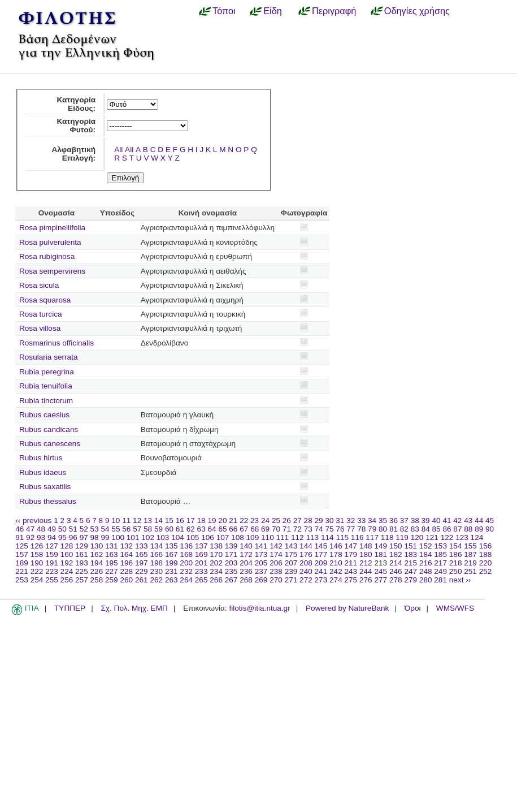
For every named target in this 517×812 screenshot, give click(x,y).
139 (231, 546)
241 (321, 571)
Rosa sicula (39, 285)
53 (95, 529)
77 (351, 529)
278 (396, 580)
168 (186, 554)
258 (97, 580)
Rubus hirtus (41, 458)
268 (246, 580)
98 (95, 537)
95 (62, 537)
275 (351, 580)
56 (126, 529)
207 (291, 563)
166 (156, 554)
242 (336, 571)
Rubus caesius (44, 415)
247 (410, 571)
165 (142, 554)
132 (126, 546)
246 (396, 571)
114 (327, 537)
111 (283, 537)
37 (404, 521)
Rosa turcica (41, 314)
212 (366, 563)
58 (148, 529)
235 (231, 571)
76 (340, 529)
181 (381, 554)
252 (486, 571)
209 (321, 563)
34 (372, 521)
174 (276, 554)
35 (383, 521)
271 (291, 580)
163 (112, 554)
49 (52, 529)
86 (447, 529)
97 (84, 537)
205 (261, 563)
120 (417, 537)
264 (186, 580)
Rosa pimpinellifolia (52, 228)
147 (351, 546)
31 (340, 521)
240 (306, 571)
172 (246, 554)
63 (201, 529)
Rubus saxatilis (45, 487)
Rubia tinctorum (46, 401)
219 (470, 563)
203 (231, 563)
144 (306, 546)
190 (37, 563)
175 (291, 554)
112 (297, 537)
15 (169, 521)
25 (276, 521)
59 (158, 529)
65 (222, 529)
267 (231, 580)
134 (156, 546)
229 (142, 571)
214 (396, 563)
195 (112, 563)
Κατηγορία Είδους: (76, 104)
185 (440, 554)
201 (201, 563)
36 (394, 521)
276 (366, 580)
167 (171, 554)
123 (462, 537)
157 (22, 554)
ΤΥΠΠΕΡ (70, 608)
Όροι (413, 608)
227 (112, 571)
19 (212, 521)
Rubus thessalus (48, 501)
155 (470, 546)
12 (137, 521)
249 (440, 571)
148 (366, 546)
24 (265, 521)
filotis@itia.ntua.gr (259, 608)
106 (208, 537)
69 (265, 529)
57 (137, 529)
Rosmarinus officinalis (57, 343)
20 (222, 521)
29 (319, 521)
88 (468, 529)
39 (426, 521)
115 (342, 537)
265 (201, 580)
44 (479, 521)
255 (52, 580)
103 (163, 537)
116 (357, 537)
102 (148, 537)
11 (126, 521)
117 (372, 537)
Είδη (273, 11)
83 (415, 529)
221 (22, 571)
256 (67, 580)
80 (383, 529)
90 (490, 529)
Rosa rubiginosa (47, 256)
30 (329, 521)
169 (201, 554)
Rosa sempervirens (52, 271)
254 (37, 580)
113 (312, 537)
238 (276, 571)
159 (52, 554)
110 (268, 537)
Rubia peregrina (47, 372)
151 (410, 546)
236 (246, 571)
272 (306, 580)
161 (82, 554)
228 (126, 571)
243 (351, 571)
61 (180, 529)
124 (477, 537)
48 (41, 529)
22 (244, 521)
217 (440, 563)
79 (372, 529)
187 (470, 554)
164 (126, 554)
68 (255, 529)
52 (84, 529)
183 (410, 554)
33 (361, 521)
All (118, 150)
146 (336, 546)
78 (361, 529)
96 (73, 537)
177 (321, 554)
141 (261, 546)
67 (244, 529)
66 (233, 529)
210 (336, 563)
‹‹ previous (33, 521)
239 (291, 571)
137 (201, 546)
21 (233, 521)
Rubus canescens (50, 444)
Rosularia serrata (49, 357)
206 (276, 563)
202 (216, 563)
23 (255, 521)
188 (486, 554)
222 (37, 571)
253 (22, 580)
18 (201, 521)
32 (351, 521)
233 (201, 571)
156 (486, 546)
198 (156, 563)
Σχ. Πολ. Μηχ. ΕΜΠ (134, 608)
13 (148, 521)
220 (486, 563)
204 (246, 563)
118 (387, 537)
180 (366, 554)
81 (394, 529)
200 (186, 563)
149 (381, 546)
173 (261, 554)
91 (19, 537)
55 (116, 529)
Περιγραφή (334, 11)
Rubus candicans (49, 429)
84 (426, 529)
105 (193, 537)
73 (308, 529)
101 (133, 537)
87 (457, 529)
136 (186, 546)
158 (37, 554)
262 (156, 580)
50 (62, 529)
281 (440, 580)
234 (216, 571)
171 (231, 554)
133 (142, 546)
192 (67, 563)
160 (67, 554)
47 (30, 529)
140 (246, 546)
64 (212, 529)
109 (253, 537)
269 (261, 580)
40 (436, 521)
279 (410, 580)
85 (436, 529)
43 (468, 521)
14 (158, 521)
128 (67, 546)
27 (297, 521)
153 (440, 546)
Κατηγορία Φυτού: (76, 126)
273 (321, 580)
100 (118, 537)
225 (82, 571)
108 (238, 537)
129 (82, 546)
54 (105, 529)
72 (297, 529)
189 (22, 563)
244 (366, 571)
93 (41, 537)
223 (52, 571)
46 (19, 529)
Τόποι (224, 11)
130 (97, 546)
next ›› (460, 580)
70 (276, 529)
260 (126, 580)
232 (186, 571)
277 (381, 580)
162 (97, 554)
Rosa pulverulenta (50, 242)
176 (306, 554)
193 (82, 563)
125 (22, 546)
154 (456, 546)
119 (402, 537)
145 (321, 546)
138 (216, 546)
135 (171, 546)
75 (329, 529)
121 (432, 537)
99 (105, 537)
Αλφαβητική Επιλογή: (73, 154)
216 (426, 563)
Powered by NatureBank (347, 608)
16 (180, 521)
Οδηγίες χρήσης (417, 11)
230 (156, 571)
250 (456, 571)
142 (276, 546)
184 (426, 554)
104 (178, 537)
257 (82, 580)
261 (142, 580)
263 (171, 580)
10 (116, 521)
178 (336, 554)
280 (426, 580)
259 (112, 580)
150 (396, 546)
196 (126, 563)
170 (216, 554)
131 (112, 546)
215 (410, 563)
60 (169, 529)
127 (52, 546)
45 (490, 521)
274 (336, 580)
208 (306, 563)
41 (447, 521)
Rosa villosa (40, 328)
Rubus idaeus (43, 472)
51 (73, 529)
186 (456, 554)
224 (67, 571)
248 (426, 571)
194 (97, 563)
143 (291, 546)
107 (223, 537)
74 (319, 529)
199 (171, 563)
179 (351, 554)
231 (171, 571)
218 (456, 563)
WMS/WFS (455, 608)
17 (191, 521)
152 (426, 546)
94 (52, 537)
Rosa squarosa (45, 300)
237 (261, 571)
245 (381, 571)
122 (447, 537)
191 (52, 563)
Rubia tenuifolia (46, 386)
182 (396, 554)
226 (97, 571)
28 (308, 521)
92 (30, 537)
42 (457, 521)
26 (287, 521)
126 (37, 546)
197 (142, 563)
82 (404, 529)
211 (351, 563)
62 (191, 529)
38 (415, 521)
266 (216, 580)
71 (287, 529)
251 (470, 571)
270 (276, 580)
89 (479, 529)
